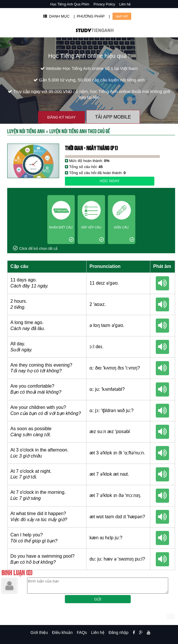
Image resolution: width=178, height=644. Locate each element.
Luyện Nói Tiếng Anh (26, 131)
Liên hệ (125, 4)
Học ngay (110, 181)
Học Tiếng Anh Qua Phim (70, 4)
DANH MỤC (56, 16)
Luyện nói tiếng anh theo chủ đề (80, 131)
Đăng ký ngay (61, 117)
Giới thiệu (39, 632)
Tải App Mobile (113, 117)
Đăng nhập (118, 632)
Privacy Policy (104, 4)
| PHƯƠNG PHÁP (89, 16)
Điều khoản (62, 632)
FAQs (82, 632)
